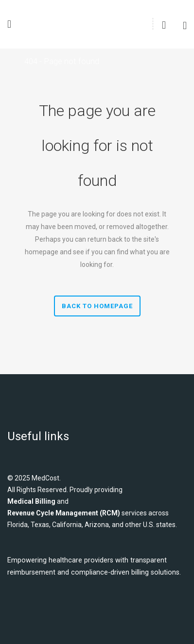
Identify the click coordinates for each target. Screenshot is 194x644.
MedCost (45, 478)
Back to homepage (97, 306)
